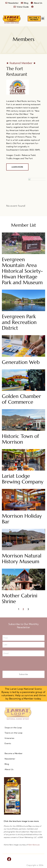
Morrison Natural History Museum (22, 559)
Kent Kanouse (34, 845)
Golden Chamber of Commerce (21, 399)
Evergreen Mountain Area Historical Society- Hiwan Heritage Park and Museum (22, 271)
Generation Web (21, 362)
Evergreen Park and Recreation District (19, 322)
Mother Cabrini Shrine (20, 598)
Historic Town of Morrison (20, 439)
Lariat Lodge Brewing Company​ (23, 479)
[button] (43, 18)
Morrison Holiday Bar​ (22, 519)
